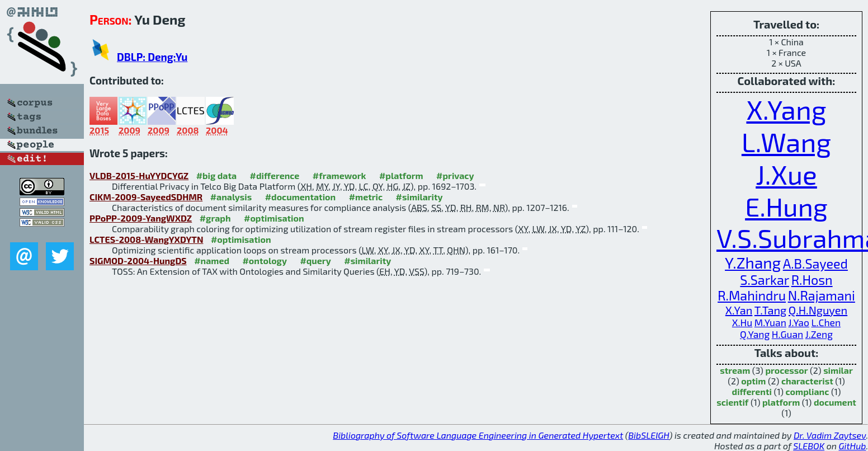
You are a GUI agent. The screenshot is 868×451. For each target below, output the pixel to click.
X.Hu (742, 323)
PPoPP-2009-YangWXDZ (141, 218)
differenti (752, 391)
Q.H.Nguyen (818, 310)
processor (786, 370)
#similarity (419, 197)
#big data (216, 175)
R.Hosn (812, 280)
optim (753, 381)
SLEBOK (809, 446)
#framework (339, 175)
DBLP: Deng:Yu (152, 57)
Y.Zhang (753, 262)
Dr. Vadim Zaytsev (830, 435)
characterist (807, 381)
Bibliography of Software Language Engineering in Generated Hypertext (478, 435)
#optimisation (274, 218)
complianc (808, 391)
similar (838, 370)
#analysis (231, 197)
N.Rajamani (822, 295)
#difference (275, 175)
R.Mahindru (752, 295)
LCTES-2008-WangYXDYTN (146, 239)
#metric (366, 197)
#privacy (455, 175)
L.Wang (786, 142)
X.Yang (786, 109)
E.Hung (786, 206)
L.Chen (826, 323)
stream (735, 370)
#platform (401, 175)
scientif (732, 402)
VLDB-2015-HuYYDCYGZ (139, 175)
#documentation (300, 197)
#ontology (265, 260)
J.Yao (798, 323)
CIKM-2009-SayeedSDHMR (146, 197)
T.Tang (770, 310)
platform (781, 402)
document (835, 402)
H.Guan (787, 334)
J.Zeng (819, 334)
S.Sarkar (765, 280)
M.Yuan (770, 323)
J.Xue (786, 174)
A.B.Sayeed (815, 264)
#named (212, 260)
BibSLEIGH (648, 435)
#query (315, 260)
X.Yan (739, 310)
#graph (215, 218)
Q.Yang (755, 334)
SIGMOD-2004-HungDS (138, 260)
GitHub (853, 446)
